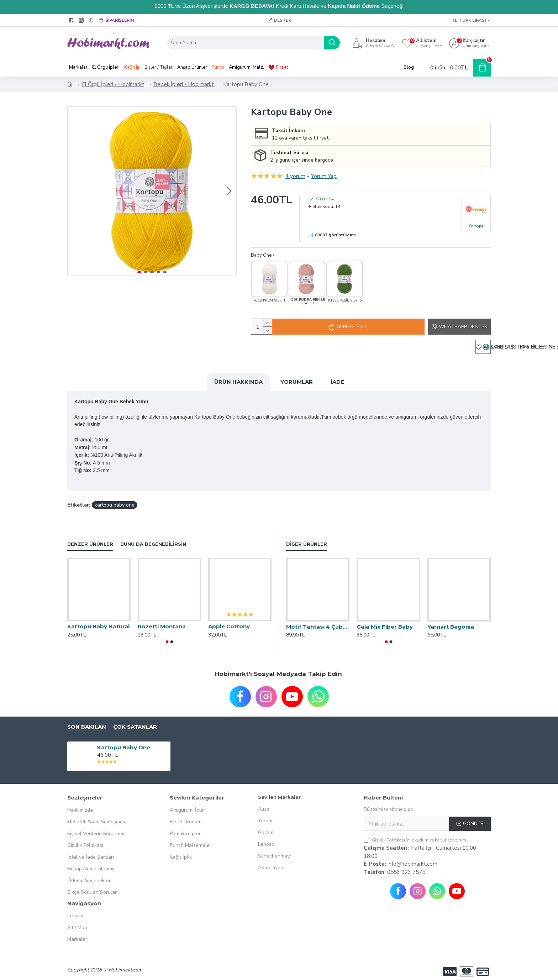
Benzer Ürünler (90, 539)
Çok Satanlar (135, 722)
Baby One (261, 255)
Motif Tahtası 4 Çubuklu (318, 622)
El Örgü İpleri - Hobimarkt (113, 84)
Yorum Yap (324, 176)
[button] (229, 191)
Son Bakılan (87, 722)
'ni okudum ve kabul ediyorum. (415, 835)
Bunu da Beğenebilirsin (153, 539)
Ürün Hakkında (238, 386)
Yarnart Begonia (451, 622)
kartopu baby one (115, 500)
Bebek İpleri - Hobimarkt (184, 84)
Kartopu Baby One (124, 742)
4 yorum (295, 176)
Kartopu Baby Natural (98, 621)
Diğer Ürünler (307, 539)
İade (337, 386)
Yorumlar (297, 386)
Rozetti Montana (162, 621)
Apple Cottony (229, 621)
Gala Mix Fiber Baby (385, 622)
